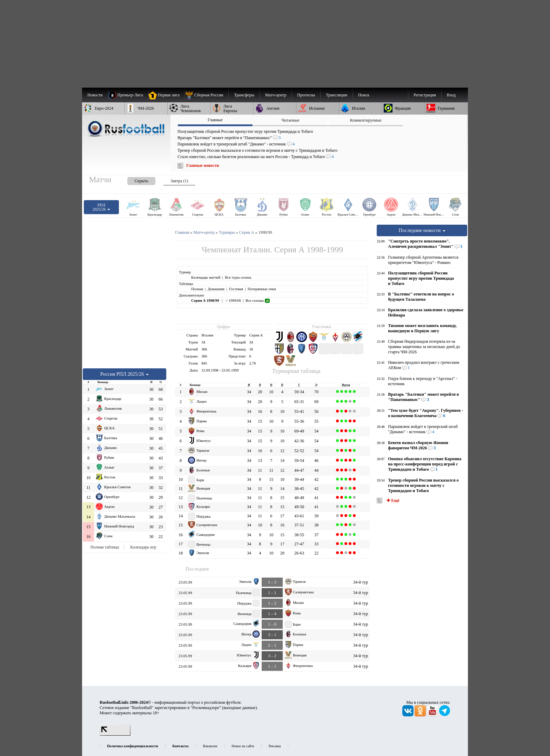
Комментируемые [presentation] (366, 120)
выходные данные (240, 708)
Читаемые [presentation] (290, 120)
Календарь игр (143, 547)
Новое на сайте (243, 746)
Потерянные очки (262, 289)
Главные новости (203, 165)
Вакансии (210, 746)
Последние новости (422, 230)
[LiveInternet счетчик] (115, 734)
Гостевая (236, 289)
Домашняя (216, 289)
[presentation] (134, 180)
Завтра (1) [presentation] (179, 181)
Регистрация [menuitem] (425, 95)
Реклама (275, 746)
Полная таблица (105, 547)
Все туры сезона (238, 277)
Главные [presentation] (215, 120)
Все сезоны (258, 300)
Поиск (364, 95)
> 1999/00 (233, 300)
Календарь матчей (206, 277)
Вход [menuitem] (451, 95)
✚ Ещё (392, 500)
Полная (197, 289)
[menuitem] (207, 95)
